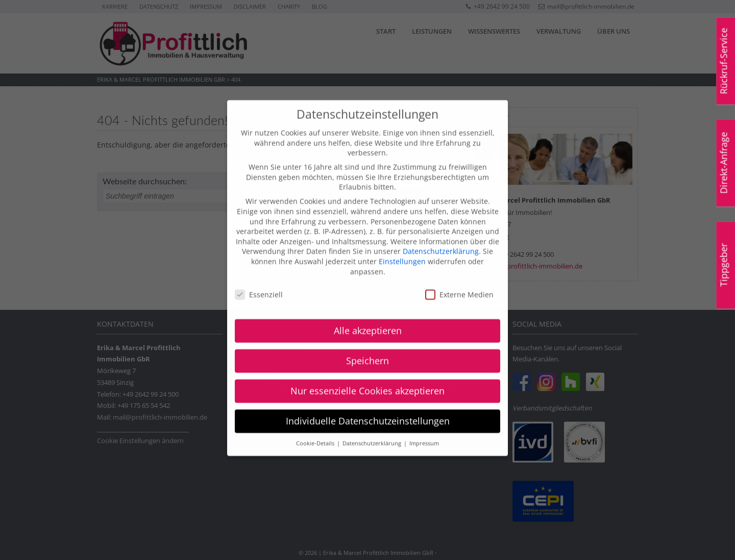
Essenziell (259, 283)
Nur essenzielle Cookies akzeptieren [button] (367, 379)
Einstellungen (402, 249)
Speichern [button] (367, 349)
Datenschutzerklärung (441, 239)
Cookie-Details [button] (316, 431)
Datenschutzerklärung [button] (373, 431)
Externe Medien (459, 283)
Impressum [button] (424, 431)
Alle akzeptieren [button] (368, 319)
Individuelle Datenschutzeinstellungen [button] (368, 409)
